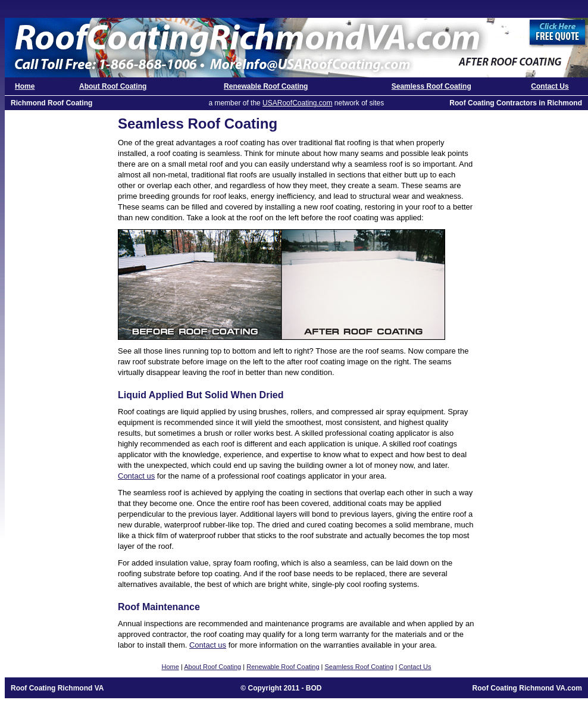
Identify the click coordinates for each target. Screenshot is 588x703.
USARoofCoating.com (297, 103)
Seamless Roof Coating (431, 86)
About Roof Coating (113, 86)
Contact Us (550, 86)
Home (25, 86)
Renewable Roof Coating (266, 86)
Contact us (136, 476)
